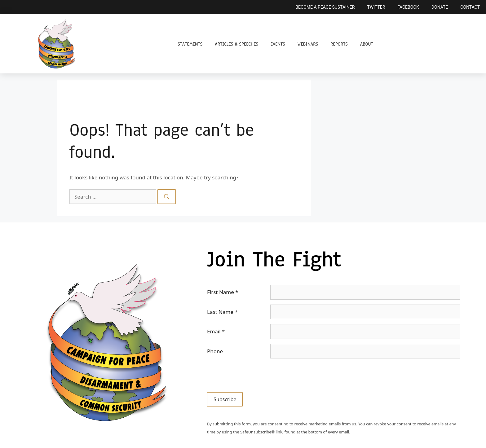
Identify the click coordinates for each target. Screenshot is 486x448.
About (367, 44)
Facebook (408, 7)
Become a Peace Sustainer (325, 7)
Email (216, 331)
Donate (440, 7)
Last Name (222, 312)
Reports (339, 44)
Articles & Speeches (236, 44)
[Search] (167, 197)
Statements (190, 44)
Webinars (308, 44)
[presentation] (254, 376)
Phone (215, 351)
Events (278, 44)
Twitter (376, 7)
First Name (223, 292)
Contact (470, 7)
